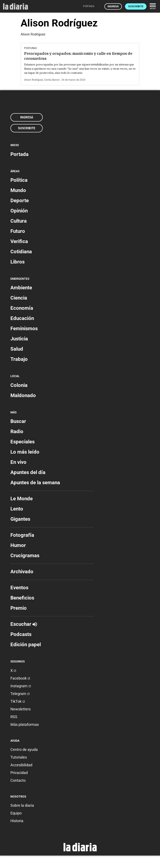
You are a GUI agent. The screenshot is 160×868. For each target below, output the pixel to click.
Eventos (19, 588)
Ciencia (19, 298)
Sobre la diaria (22, 805)
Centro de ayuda (24, 749)
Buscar (18, 421)
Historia (17, 821)
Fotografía (22, 535)
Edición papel (26, 645)
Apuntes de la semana (35, 483)
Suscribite (136, 6)
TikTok (18, 701)
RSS (14, 717)
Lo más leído (25, 452)
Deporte (20, 201)
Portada (19, 154)
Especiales (22, 442)
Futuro (18, 231)
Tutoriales (19, 757)
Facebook (20, 678)
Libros (17, 262)
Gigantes (20, 519)
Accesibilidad (21, 765)
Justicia (19, 339)
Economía (22, 308)
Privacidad (19, 773)
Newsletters (21, 709)
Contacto (18, 780)
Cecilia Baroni (52, 80)
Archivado (22, 572)
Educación (22, 318)
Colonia (19, 385)
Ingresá (113, 6)
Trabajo (19, 359)
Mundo (18, 190)
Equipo (16, 813)
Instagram (21, 686)
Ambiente (21, 288)
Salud (17, 349)
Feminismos (24, 329)
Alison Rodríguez (34, 80)
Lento (17, 509)
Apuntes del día (28, 472)
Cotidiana (21, 252)
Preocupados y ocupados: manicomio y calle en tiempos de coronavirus (78, 56)
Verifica (19, 241)
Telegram (20, 694)
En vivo (18, 462)
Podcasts (21, 634)
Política (19, 180)
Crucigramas (25, 556)
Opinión (19, 211)
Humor (18, 545)
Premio (19, 608)
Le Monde (22, 499)
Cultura (19, 221)
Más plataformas (25, 724)
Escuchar (24, 624)
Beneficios (22, 598)
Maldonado (23, 395)
